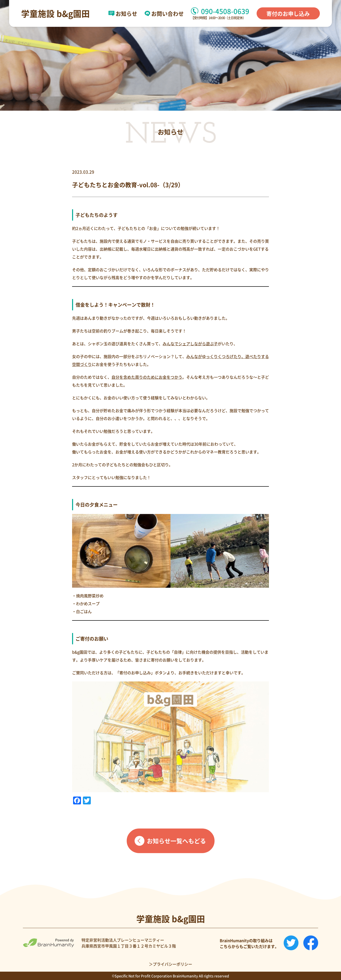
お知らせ (123, 14)
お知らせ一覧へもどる (176, 841)
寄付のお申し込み (288, 13)
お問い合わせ (164, 14)
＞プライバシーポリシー (170, 964)
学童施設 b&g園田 (55, 14)
